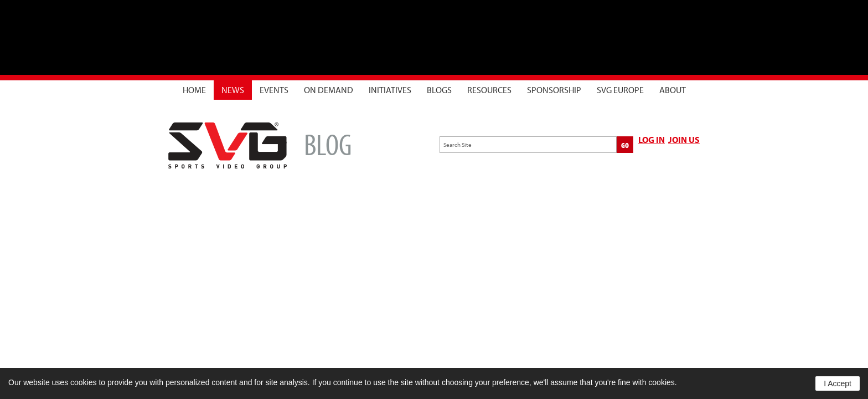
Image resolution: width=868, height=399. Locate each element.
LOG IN (652, 140)
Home (194, 90)
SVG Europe (620, 90)
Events (274, 90)
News (233, 90)
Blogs (439, 90)
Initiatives (390, 90)
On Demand (329, 90)
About (673, 90)
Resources (489, 90)
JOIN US (684, 140)
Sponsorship (554, 90)
